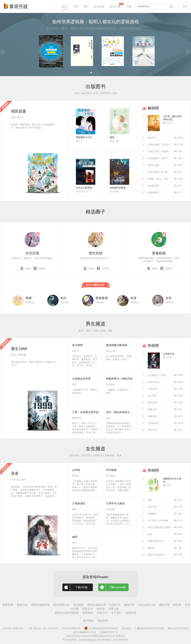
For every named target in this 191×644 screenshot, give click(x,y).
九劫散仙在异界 (81, 379)
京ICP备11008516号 (13, 628)
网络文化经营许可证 (178, 628)
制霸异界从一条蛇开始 (119, 379)
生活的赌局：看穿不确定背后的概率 (166, 158)
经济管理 (105, 93)
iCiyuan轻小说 (147, 605)
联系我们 (88, 613)
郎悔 (150, 500)
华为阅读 (78, 605)
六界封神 (152, 389)
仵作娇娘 (111, 470)
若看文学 (88, 609)
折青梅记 (152, 514)
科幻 (64, 298)
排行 (86, 6)
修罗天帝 (152, 430)
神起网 (177, 605)
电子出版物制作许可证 (84, 632)
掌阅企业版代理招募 (67, 613)
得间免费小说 (61, 605)
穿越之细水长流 (156, 541)
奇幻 (88, 331)
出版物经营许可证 (109, 632)
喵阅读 (101, 609)
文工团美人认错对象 (158, 521)
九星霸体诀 (153, 423)
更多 (115, 93)
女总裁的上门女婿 (157, 375)
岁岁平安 (152, 507)
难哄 (75, 537)
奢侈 (112, 137)
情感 (29, 298)
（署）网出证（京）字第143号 (43, 628)
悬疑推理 (102, 298)
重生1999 (19, 349)
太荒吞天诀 (169, 354)
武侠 (134, 298)
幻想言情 (98, 455)
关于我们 (116, 613)
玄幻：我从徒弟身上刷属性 (122, 412)
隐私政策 (103, 621)
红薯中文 (115, 605)
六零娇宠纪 (79, 503)
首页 (65, 6)
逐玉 (150, 534)
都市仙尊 (152, 403)
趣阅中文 (129, 605)
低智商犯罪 (153, 193)
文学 (95, 93)
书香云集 (114, 609)
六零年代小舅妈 (115, 503)
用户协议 (88, 621)
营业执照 (126, 628)
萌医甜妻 (19, 111)
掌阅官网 (8, 605)
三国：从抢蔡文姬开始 (85, 412)
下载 (129, 6)
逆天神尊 (77, 345)
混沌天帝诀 (153, 382)
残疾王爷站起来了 (157, 555)
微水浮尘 (152, 138)
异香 (15, 474)
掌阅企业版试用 (97, 605)
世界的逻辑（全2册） (159, 172)
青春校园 (159, 253)
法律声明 (131, 613)
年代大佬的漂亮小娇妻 (159, 527)
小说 (76, 93)
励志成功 (86, 93)
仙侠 (103, 331)
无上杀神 (152, 396)
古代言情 (32, 253)
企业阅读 (99, 6)
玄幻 (81, 331)
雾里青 (151, 548)
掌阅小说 (22, 605)
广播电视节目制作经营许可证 (149, 628)
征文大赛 (115, 6)
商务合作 (102, 613)
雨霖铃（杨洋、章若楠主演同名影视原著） (169, 179)
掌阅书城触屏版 (40, 605)
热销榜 (153, 345)
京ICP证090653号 (71, 628)
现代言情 (95, 253)
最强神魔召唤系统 (117, 345)
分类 (75, 6)
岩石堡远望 (153, 186)
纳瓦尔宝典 (153, 165)
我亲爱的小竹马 (84, 137)
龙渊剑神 (152, 416)
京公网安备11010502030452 (101, 628)
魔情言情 (164, 605)
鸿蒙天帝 (152, 409)
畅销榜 (153, 108)
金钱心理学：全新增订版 (160, 151)
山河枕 (76, 470)
